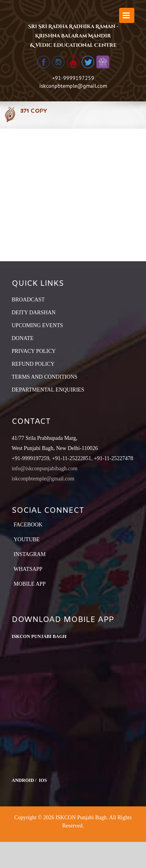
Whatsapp (28, 569)
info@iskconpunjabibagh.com (45, 469)
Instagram (30, 554)
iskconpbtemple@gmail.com (73, 86)
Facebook (28, 525)
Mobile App (30, 584)
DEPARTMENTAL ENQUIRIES (48, 390)
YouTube (27, 539)
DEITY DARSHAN (34, 313)
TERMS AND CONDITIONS (45, 377)
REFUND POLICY (33, 364)
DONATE (23, 338)
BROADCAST (28, 300)
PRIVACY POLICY (34, 351)
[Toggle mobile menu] (127, 15)
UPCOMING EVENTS (37, 325)
